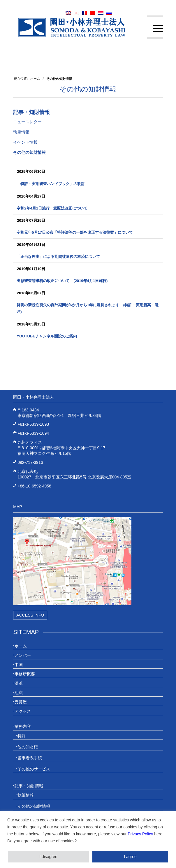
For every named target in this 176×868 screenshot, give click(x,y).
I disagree (48, 857)
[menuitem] (155, 29)
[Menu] (155, 29)
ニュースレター (27, 122)
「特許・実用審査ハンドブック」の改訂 (51, 184)
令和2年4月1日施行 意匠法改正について (52, 208)
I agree (130, 857)
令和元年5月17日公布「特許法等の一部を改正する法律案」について (75, 232)
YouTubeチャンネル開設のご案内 (47, 336)
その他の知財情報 (88, 89)
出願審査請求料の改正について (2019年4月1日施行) (62, 281)
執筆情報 (21, 132)
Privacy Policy (140, 834)
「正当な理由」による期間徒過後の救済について (58, 257)
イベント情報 (25, 142)
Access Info (30, 615)
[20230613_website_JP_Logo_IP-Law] (73, 27)
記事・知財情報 (31, 112)
